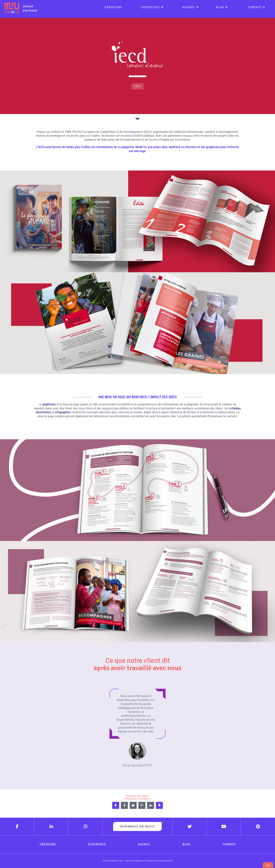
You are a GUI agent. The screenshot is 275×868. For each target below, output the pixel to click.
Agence (189, 7)
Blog (220, 7)
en (268, 865)
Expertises (150, 7)
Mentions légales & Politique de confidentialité (149, 861)
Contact (255, 7)
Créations (113, 7)
